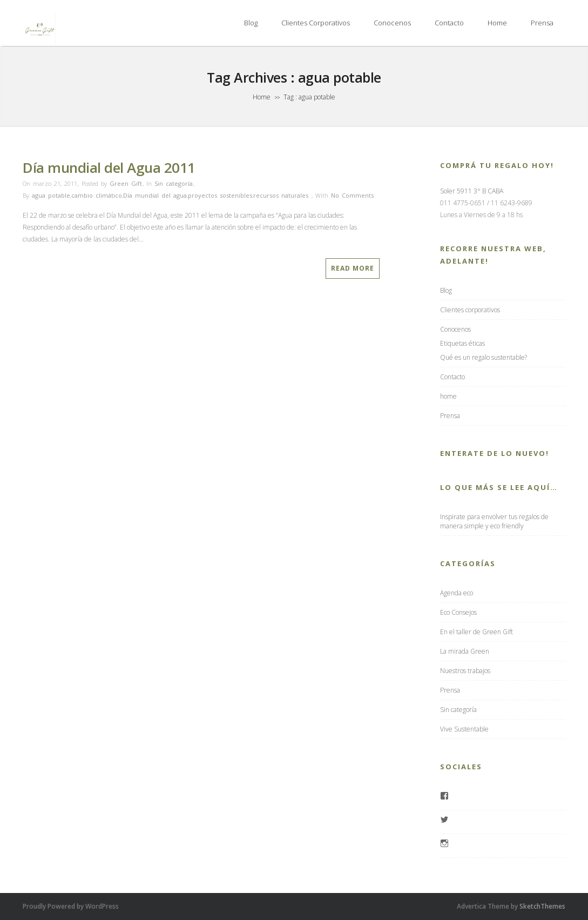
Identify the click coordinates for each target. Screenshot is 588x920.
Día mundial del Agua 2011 (109, 167)
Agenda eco (457, 593)
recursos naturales (281, 195)
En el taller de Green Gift (477, 632)
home (497, 23)
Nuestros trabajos (465, 671)
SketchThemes (542, 906)
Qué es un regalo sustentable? (484, 357)
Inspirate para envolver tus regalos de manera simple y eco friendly (494, 521)
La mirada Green (465, 651)
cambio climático (97, 195)
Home (262, 97)
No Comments (352, 195)
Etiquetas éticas (462, 343)
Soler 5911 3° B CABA (472, 191)
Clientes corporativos (316, 23)
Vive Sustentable (464, 729)
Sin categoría (174, 183)
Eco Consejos (458, 612)
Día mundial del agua (155, 195)
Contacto (449, 23)
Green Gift (126, 183)
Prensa (542, 23)
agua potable (51, 195)
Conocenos (392, 23)
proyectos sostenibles (220, 195)
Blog (251, 23)
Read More (353, 268)
